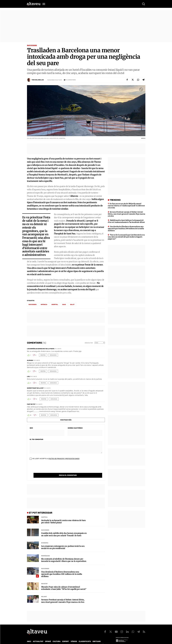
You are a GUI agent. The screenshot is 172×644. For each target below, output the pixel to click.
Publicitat (49, 640)
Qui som (30, 640)
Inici (29, 637)
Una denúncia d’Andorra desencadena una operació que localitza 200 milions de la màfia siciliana (62, 569)
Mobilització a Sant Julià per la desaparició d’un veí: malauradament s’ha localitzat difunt (126, 221)
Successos (32, 45)
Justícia (44, 512)
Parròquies (45, 551)
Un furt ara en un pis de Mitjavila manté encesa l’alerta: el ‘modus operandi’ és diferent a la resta (126, 206)
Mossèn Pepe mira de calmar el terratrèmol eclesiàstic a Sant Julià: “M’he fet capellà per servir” (64, 583)
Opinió (48, 637)
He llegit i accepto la (55, 459)
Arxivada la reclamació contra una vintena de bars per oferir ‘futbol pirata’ (63, 517)
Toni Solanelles (38, 80)
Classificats (85, 637)
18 (31, 415)
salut (72, 305)
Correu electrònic (75, 428)
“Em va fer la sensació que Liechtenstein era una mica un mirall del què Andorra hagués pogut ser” (126, 237)
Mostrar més (66, 420)
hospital (55, 305)
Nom (31, 428)
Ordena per (89, 343)
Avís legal (105, 640)
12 (36, 399)
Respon (43, 355)
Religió (44, 592)
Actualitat (38, 637)
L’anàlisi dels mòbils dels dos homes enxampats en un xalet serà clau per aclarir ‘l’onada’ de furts (64, 529)
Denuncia (53, 355)
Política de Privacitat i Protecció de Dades (64, 459)
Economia (45, 538)
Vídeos (74, 637)
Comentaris (71, 80)
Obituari (97, 637)
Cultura (57, 637)
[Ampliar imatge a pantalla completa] (141, 89)
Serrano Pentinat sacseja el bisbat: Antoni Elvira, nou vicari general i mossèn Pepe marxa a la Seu (63, 596)
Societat (44, 579)
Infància (44, 305)
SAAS (64, 305)
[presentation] (48, 468)
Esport (66, 637)
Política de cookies (91, 640)
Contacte (39, 640)
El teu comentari (36, 439)
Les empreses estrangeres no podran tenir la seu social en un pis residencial (63, 542)
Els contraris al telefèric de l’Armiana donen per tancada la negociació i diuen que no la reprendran (64, 555)
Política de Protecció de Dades (68, 640)
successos (32, 305)
